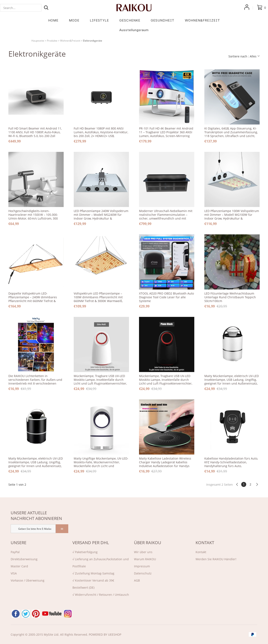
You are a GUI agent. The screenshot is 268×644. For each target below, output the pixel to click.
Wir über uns (143, 552)
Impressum (142, 566)
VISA (14, 573)
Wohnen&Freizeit (70, 41)
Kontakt (201, 552)
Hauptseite (38, 41)
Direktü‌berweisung (24, 559)
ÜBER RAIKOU (148, 543)
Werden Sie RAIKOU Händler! (216, 559)
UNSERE (19, 543)
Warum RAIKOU (145, 559)
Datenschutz (143, 573)
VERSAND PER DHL (91, 543)
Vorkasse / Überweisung (28, 580)
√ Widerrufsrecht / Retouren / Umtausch (101, 595)
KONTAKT (205, 543)
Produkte (52, 41)
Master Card (19, 566)
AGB (137, 580)
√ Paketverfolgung (85, 552)
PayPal (15, 552)
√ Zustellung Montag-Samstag (93, 573)
